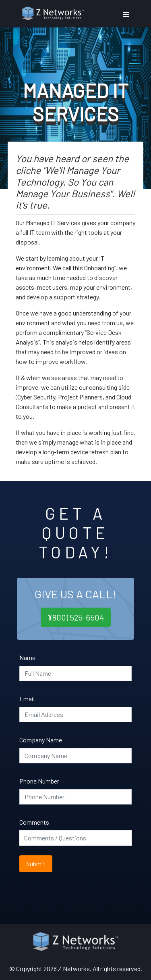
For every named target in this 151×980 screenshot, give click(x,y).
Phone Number (39, 781)
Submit (36, 864)
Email (27, 699)
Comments (34, 822)
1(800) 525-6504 (76, 617)
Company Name (41, 740)
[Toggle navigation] (126, 15)
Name (27, 657)
